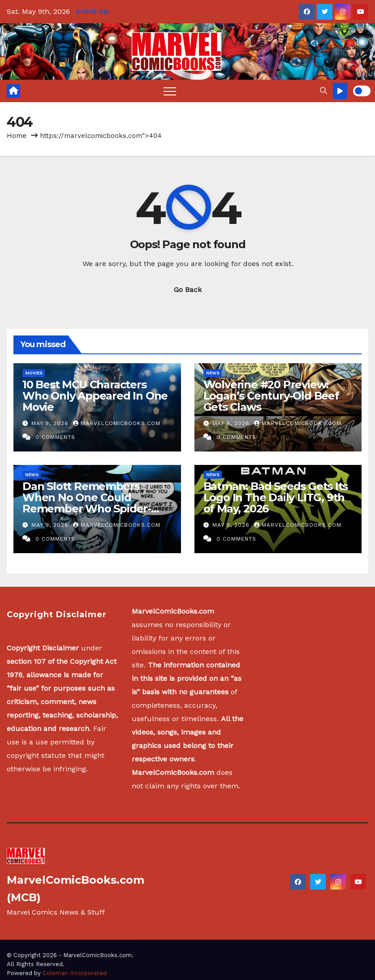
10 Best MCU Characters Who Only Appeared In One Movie (95, 396)
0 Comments (55, 437)
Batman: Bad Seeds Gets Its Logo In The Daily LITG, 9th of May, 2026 (276, 497)
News (213, 373)
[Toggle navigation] (170, 91)
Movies (34, 373)
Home (17, 136)
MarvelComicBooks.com (117, 423)
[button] (323, 91)
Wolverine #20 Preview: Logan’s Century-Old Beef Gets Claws (271, 396)
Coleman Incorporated (75, 973)
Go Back (188, 290)
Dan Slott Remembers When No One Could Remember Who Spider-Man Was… (87, 503)
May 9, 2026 (51, 423)
